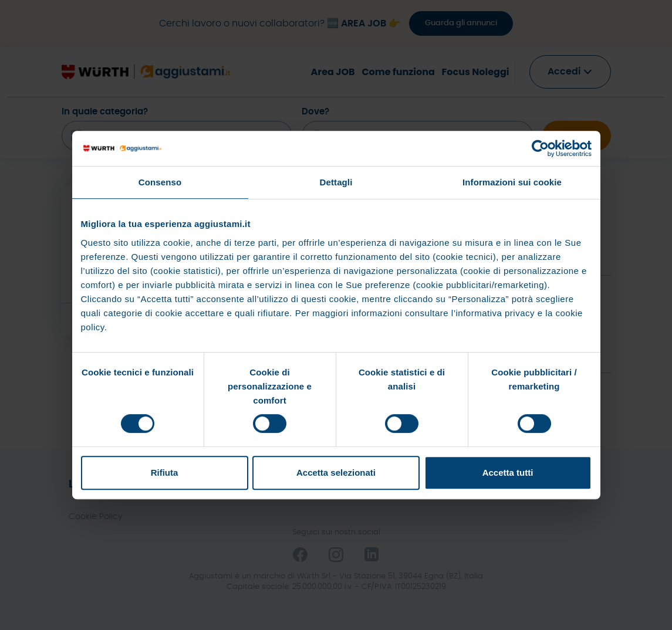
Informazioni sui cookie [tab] (512, 182)
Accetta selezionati (336, 472)
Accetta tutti (508, 472)
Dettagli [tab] (336, 182)
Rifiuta (165, 472)
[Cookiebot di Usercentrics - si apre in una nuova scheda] (540, 148)
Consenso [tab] (160, 182)
